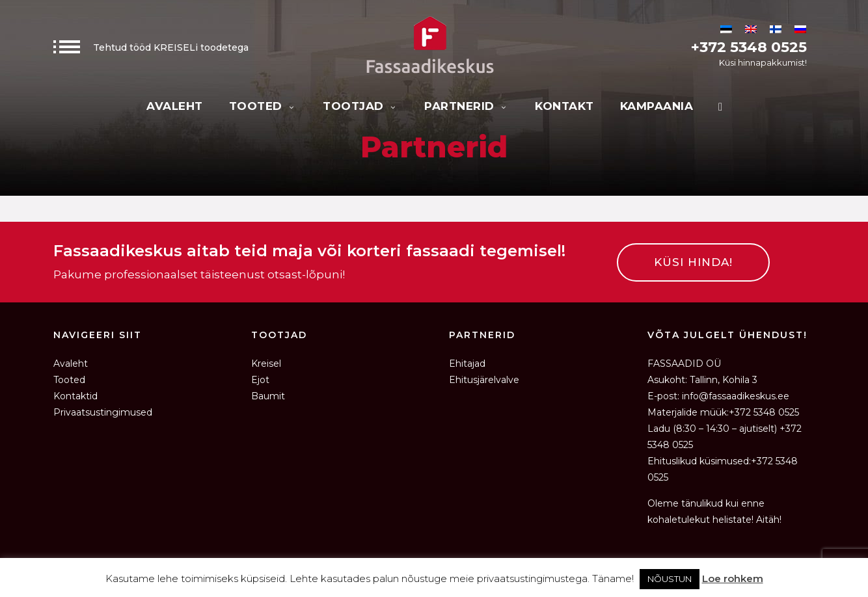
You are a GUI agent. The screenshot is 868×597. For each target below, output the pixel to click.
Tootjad (360, 106)
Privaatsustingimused (103, 412)
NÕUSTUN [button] (670, 579)
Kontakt (564, 106)
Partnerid (467, 106)
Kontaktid (75, 396)
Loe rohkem (733, 578)
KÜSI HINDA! (693, 262)
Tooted (263, 106)
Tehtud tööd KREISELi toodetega (151, 47)
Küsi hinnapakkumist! (763, 62)
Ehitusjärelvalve (484, 380)
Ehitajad (467, 364)
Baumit (268, 396)
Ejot (260, 380)
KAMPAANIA (657, 106)
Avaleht (175, 106)
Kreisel (266, 364)
